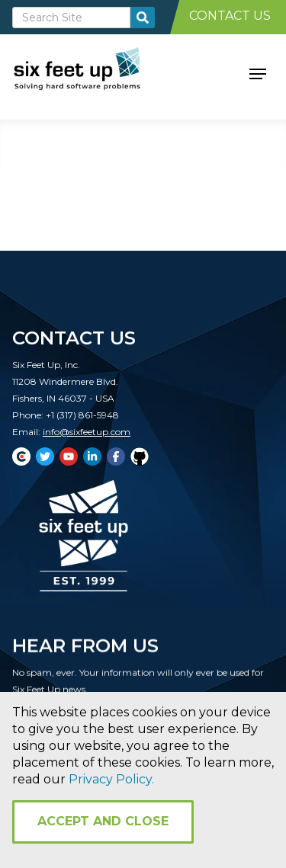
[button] (258, 72)
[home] (94, 72)
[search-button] (143, 18)
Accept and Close (103, 821)
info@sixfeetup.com (87, 432)
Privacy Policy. (111, 779)
